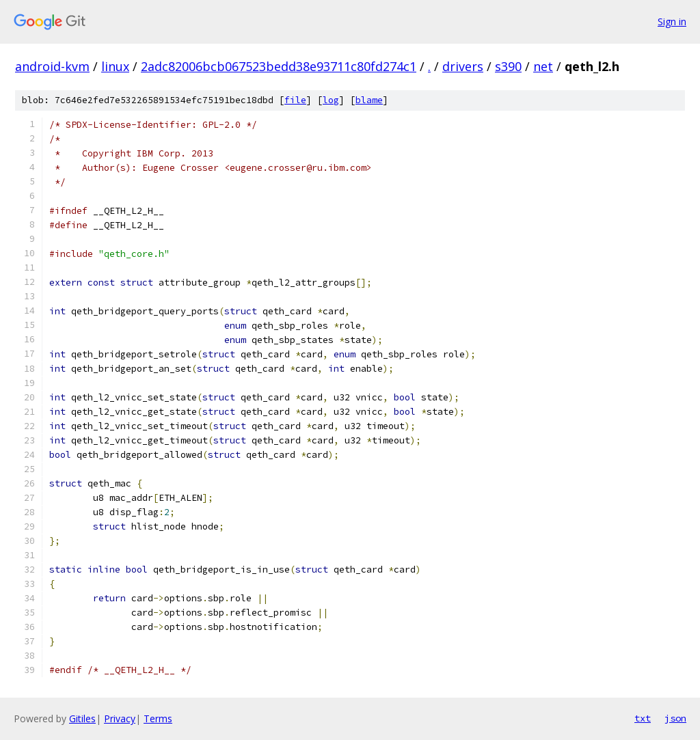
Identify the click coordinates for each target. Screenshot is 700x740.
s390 (508, 66)
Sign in (672, 22)
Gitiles (82, 718)
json (675, 718)
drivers (463, 66)
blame (369, 100)
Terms (158, 718)
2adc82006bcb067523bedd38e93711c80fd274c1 (279, 66)
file (295, 100)
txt (643, 718)
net (543, 66)
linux (115, 66)
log (331, 100)
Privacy (120, 718)
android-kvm (52, 66)
